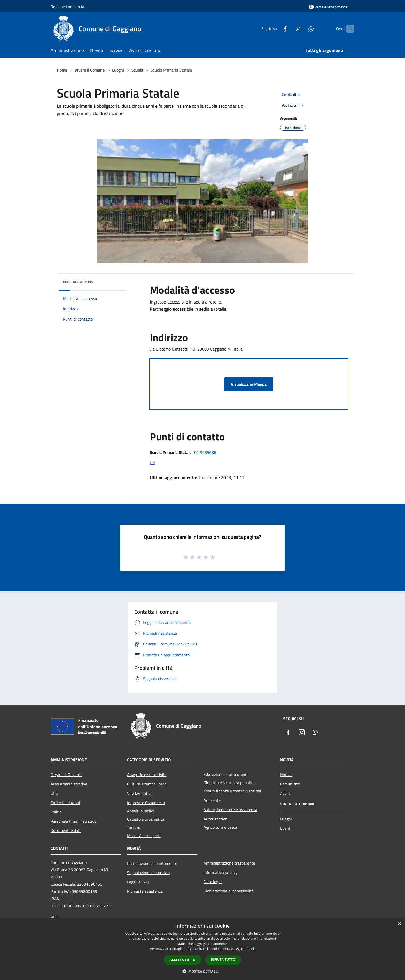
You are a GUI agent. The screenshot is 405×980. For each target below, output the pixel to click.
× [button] (399, 924)
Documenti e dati (66, 830)
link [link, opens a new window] (252, 949)
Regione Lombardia (67, 7)
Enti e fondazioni (65, 803)
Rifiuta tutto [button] (223, 959)
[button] (202, 971)
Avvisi (285, 793)
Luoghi (118, 70)
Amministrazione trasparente (229, 863)
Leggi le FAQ (138, 882)
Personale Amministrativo (73, 821)
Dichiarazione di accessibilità (229, 891)
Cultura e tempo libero (147, 784)
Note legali (213, 882)
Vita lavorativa (140, 793)
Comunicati (290, 784)
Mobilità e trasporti (144, 836)
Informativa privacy (221, 872)
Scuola (137, 70)
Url (152, 463)
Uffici (55, 793)
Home (62, 70)
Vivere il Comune (90, 70)
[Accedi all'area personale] (328, 7)
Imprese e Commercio (146, 803)
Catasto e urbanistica (146, 819)
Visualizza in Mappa (249, 384)
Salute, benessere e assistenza (230, 810)
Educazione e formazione (225, 774)
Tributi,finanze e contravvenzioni (232, 791)
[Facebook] (276, 29)
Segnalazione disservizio (148, 873)
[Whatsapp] (302, 29)
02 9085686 (205, 452)
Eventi (286, 828)
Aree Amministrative (69, 784)
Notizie (286, 775)
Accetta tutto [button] (183, 960)
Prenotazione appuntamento (152, 863)
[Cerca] (348, 29)
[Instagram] (289, 29)
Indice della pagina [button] (78, 282)
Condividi (292, 95)
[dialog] (202, 949)
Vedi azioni (293, 106)
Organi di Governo (67, 775)
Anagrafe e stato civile (147, 775)
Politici (57, 812)
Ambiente (212, 800)
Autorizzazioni (216, 819)
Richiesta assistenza (145, 891)
